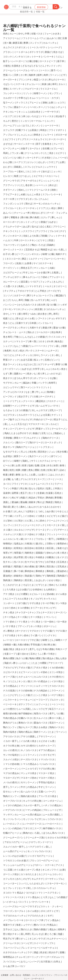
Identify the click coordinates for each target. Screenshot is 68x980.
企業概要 (5, 975)
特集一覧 (40, 12)
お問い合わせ (16, 975)
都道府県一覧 (26, 12)
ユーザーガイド (38, 979)
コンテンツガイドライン (42, 975)
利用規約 (27, 975)
